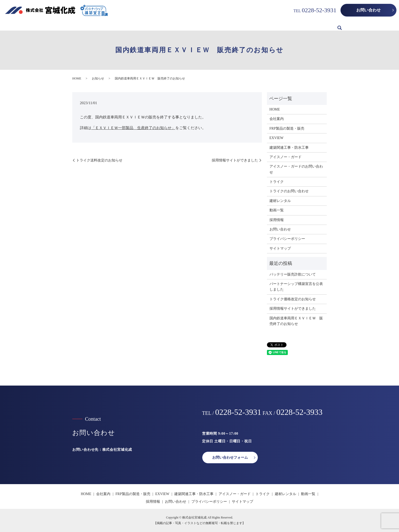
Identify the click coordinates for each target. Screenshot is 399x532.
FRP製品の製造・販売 (116, 25)
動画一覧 (304, 25)
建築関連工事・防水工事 (181, 25)
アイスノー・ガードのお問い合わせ (296, 169)
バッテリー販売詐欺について (293, 274)
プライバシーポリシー (287, 239)
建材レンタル (279, 25)
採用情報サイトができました (235, 160)
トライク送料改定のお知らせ (99, 160)
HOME (64, 25)
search (340, 26)
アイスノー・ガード (224, 25)
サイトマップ (280, 248)
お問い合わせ (368, 10)
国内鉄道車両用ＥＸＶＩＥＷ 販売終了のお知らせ (296, 321)
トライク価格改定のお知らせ (293, 299)
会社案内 (84, 25)
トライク (254, 25)
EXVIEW (147, 25)
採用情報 (325, 25)
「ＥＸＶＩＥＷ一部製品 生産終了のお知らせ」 (133, 128)
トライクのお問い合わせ (289, 191)
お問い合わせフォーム (230, 458)
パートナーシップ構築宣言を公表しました (296, 287)
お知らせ (98, 78)
